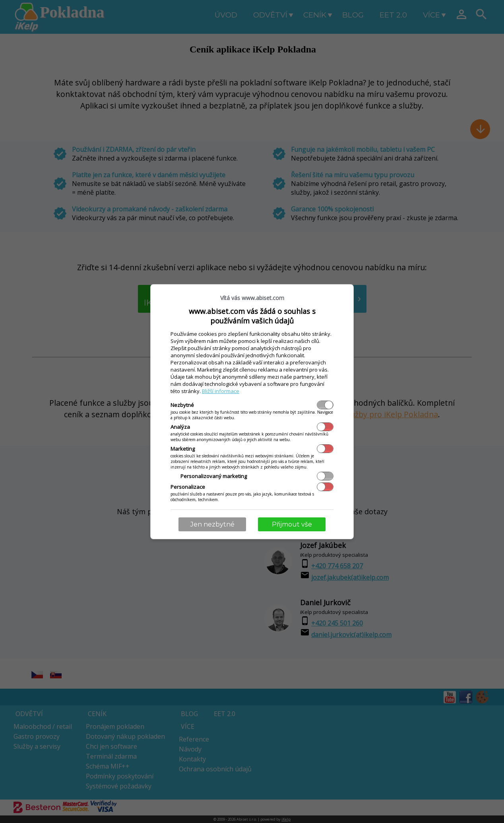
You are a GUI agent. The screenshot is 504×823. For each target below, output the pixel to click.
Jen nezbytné (212, 524)
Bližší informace (221, 391)
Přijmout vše (292, 524)
